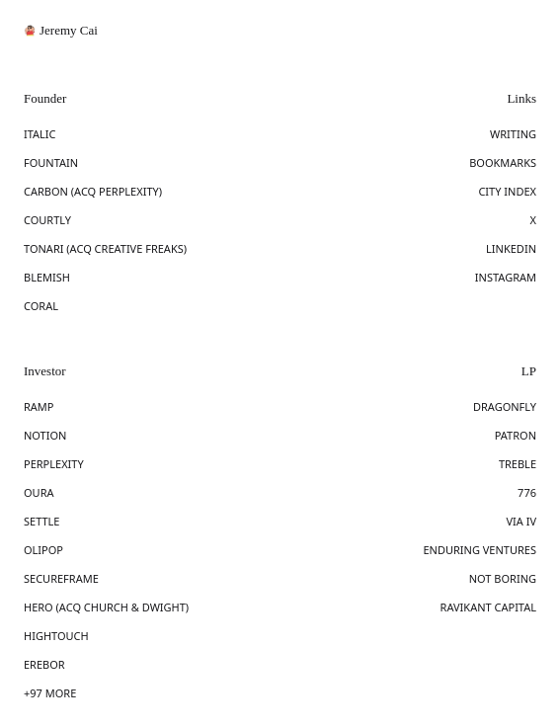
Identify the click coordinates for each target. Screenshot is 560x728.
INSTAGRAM (506, 277)
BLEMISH (47, 277)
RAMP (39, 406)
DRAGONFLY (505, 406)
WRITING (513, 134)
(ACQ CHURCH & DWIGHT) (123, 607)
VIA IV (521, 521)
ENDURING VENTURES (480, 550)
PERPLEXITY (54, 464)
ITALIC (40, 134)
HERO (40, 607)
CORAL (41, 306)
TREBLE (518, 464)
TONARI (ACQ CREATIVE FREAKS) (105, 248)
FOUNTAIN (51, 162)
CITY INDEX (507, 191)
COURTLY (47, 220)
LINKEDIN (511, 248)
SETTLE (42, 521)
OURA (39, 492)
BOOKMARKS (503, 162)
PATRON (516, 435)
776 (527, 492)
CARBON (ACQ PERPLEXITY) (93, 191)
